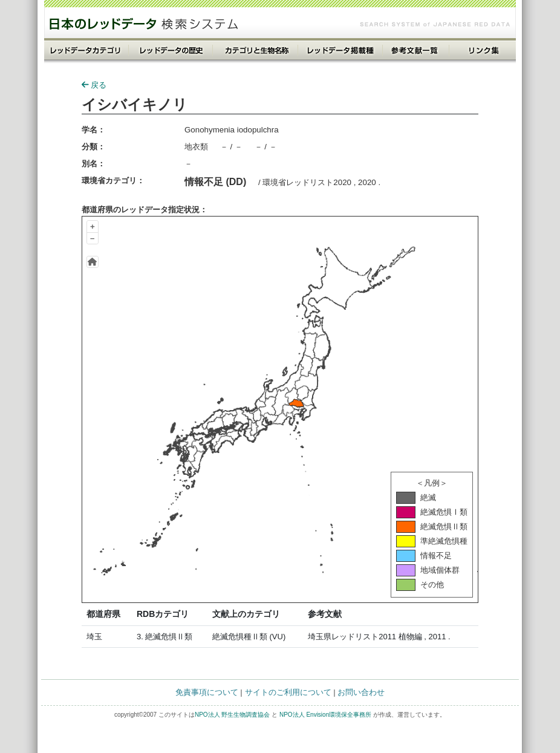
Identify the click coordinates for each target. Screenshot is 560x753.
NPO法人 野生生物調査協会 (232, 715)
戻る (94, 85)
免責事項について (207, 692)
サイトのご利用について (288, 692)
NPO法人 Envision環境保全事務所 (325, 715)
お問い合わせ (361, 692)
